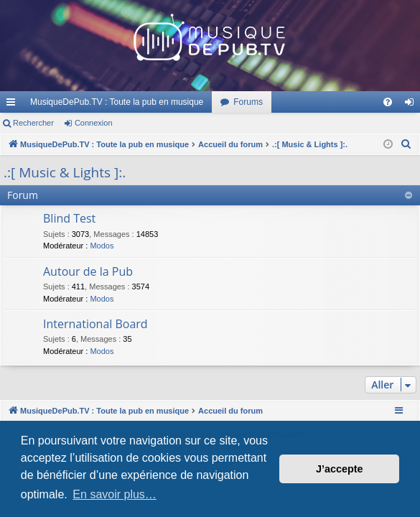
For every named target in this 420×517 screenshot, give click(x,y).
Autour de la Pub (88, 271)
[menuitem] (388, 102)
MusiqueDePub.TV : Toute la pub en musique (117, 102)
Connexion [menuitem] (412, 105)
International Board (95, 324)
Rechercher (33, 123)
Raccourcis (14, 105)
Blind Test (69, 218)
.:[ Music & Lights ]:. (65, 172)
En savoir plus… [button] (115, 494)
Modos (102, 246)
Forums (248, 102)
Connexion (94, 123)
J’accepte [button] (340, 469)
